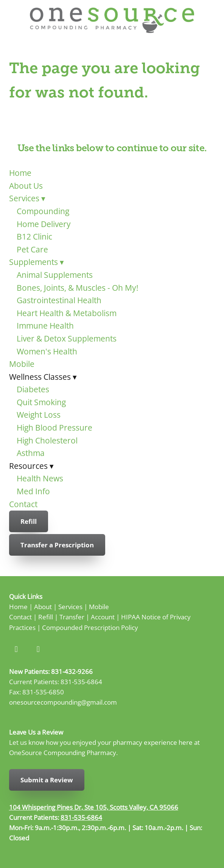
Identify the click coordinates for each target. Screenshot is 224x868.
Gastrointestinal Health (59, 300)
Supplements (37, 262)
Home (20, 173)
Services (27, 198)
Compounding (43, 211)
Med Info (33, 491)
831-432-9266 (72, 671)
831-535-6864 (81, 682)
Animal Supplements (55, 275)
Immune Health (45, 326)
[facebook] (16, 649)
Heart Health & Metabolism (67, 313)
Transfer (72, 617)
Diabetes (33, 389)
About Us (26, 186)
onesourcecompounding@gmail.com (63, 702)
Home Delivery (44, 224)
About (43, 606)
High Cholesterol (47, 440)
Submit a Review (47, 780)
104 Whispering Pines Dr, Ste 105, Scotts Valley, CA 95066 (94, 807)
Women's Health (47, 351)
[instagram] (38, 649)
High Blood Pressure (54, 428)
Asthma (31, 453)
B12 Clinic (34, 237)
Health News (40, 478)
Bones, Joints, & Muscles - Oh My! (78, 288)
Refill (29, 521)
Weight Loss (39, 415)
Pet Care (32, 249)
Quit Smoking (41, 402)
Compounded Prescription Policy (90, 627)
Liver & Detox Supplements (67, 338)
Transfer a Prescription (57, 545)
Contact (23, 504)
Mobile (22, 364)
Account (103, 617)
